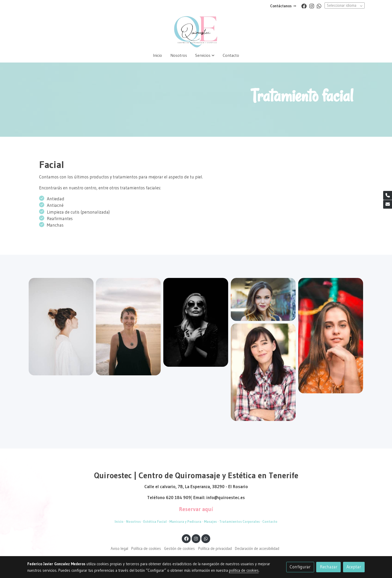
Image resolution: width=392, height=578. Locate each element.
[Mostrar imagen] (61, 327)
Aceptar (354, 567)
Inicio (119, 522)
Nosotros (133, 522)
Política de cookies (146, 549)
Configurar (300, 567)
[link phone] (388, 195)
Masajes (210, 522)
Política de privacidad (215, 549)
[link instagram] (312, 6)
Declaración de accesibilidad (257, 549)
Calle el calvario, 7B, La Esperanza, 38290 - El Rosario (196, 487)
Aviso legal (119, 549)
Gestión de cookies (179, 549)
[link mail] (388, 204)
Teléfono (157, 498)
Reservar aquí (196, 509)
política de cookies (244, 570)
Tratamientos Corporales (239, 522)
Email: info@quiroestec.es (219, 498)
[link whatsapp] (319, 6)
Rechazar (329, 567)
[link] (196, 30)
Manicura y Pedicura (185, 522)
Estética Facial (155, 522)
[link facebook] (304, 6)
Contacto (270, 522)
